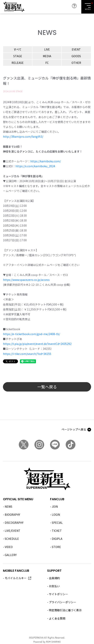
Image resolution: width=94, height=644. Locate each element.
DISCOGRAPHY (14, 523)
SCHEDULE (12, 539)
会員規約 (54, 578)
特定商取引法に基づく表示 (65, 610)
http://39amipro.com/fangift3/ (23, 137)
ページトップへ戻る (74, 429)
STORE (56, 547)
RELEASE (18, 63)
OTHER (76, 63)
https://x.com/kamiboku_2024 (35, 166)
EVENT (76, 49)
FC (47, 63)
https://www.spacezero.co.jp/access (26, 280)
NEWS (9, 507)
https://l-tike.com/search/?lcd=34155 (27, 354)
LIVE (47, 49)
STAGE (18, 56)
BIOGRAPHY (12, 515)
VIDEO (9, 547)
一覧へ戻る (47, 387)
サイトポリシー (58, 594)
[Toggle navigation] (88, 7)
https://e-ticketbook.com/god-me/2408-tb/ (31, 334)
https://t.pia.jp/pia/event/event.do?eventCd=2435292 (37, 344)
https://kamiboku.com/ (46, 161)
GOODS (76, 56)
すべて (18, 49)
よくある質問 (57, 618)
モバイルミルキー (16, 578)
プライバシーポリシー (63, 602)
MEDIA (47, 56)
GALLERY (11, 555)
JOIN (55, 507)
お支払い (54, 586)
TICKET (57, 531)
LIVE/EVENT (13, 531)
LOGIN (56, 515)
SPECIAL (57, 523)
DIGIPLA (57, 539)
